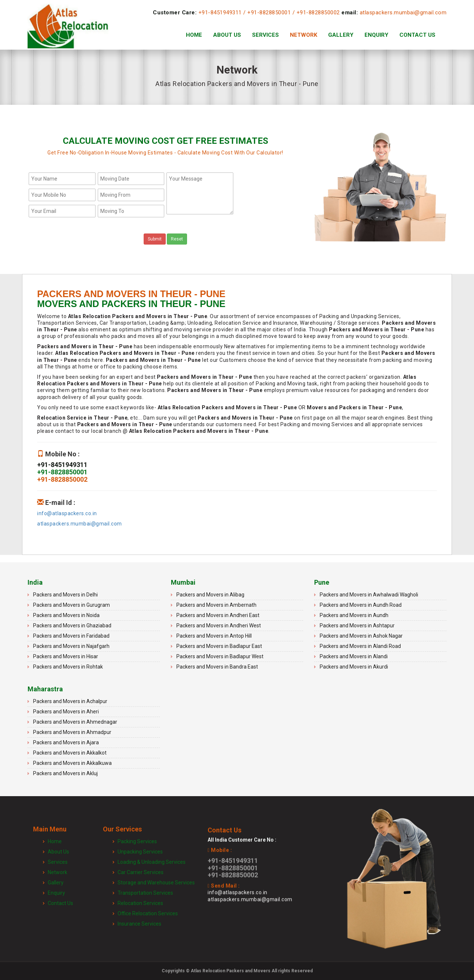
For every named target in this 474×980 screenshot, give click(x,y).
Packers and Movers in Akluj (65, 773)
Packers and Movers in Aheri (66, 712)
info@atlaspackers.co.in (67, 513)
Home (194, 35)
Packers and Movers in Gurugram (71, 605)
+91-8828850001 (269, 13)
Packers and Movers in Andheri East (218, 615)
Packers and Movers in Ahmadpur (72, 732)
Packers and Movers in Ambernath (216, 605)
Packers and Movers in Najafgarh (71, 646)
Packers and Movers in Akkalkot (70, 753)
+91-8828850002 (318, 13)
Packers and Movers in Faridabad (71, 636)
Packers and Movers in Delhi (65, 595)
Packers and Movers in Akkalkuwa (72, 763)
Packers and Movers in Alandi (354, 656)
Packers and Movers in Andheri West (219, 626)
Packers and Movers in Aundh (354, 615)
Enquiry (376, 35)
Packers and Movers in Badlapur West (220, 656)
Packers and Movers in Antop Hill (214, 636)
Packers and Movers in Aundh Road (361, 605)
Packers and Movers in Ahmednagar (75, 722)
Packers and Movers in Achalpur (70, 701)
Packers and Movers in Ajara (66, 742)
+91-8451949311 (220, 13)
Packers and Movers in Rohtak (68, 667)
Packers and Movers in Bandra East (217, 667)
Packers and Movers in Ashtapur (357, 626)
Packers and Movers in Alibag (210, 595)
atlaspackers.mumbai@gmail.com (403, 13)
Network (304, 35)
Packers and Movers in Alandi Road (360, 646)
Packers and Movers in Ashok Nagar (361, 636)
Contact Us (417, 35)
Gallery (341, 35)
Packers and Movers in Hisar (66, 656)
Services (265, 35)
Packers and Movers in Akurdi (354, 667)
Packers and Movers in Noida (66, 615)
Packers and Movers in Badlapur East (219, 646)
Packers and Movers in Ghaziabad (72, 626)
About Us (227, 35)
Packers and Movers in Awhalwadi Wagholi (369, 595)
